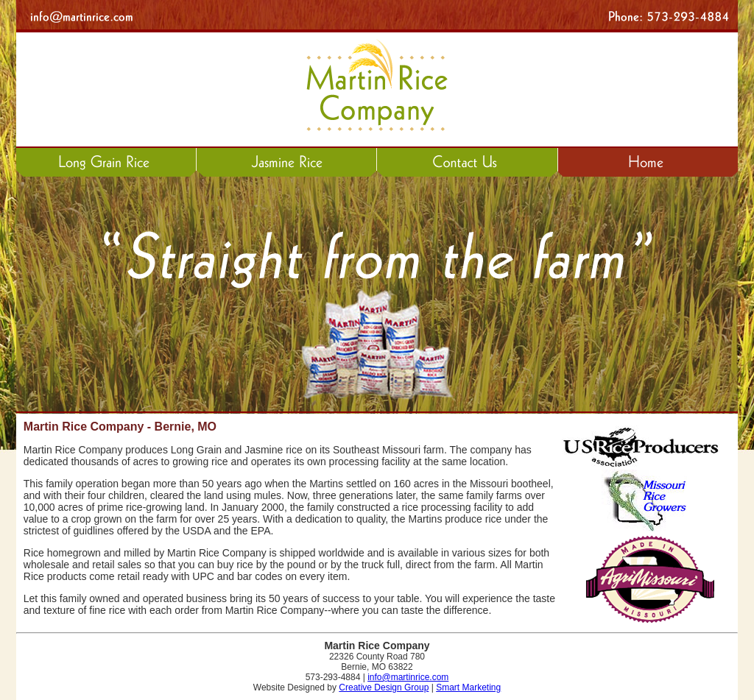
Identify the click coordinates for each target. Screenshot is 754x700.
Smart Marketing (468, 687)
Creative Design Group (384, 687)
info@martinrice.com (408, 677)
